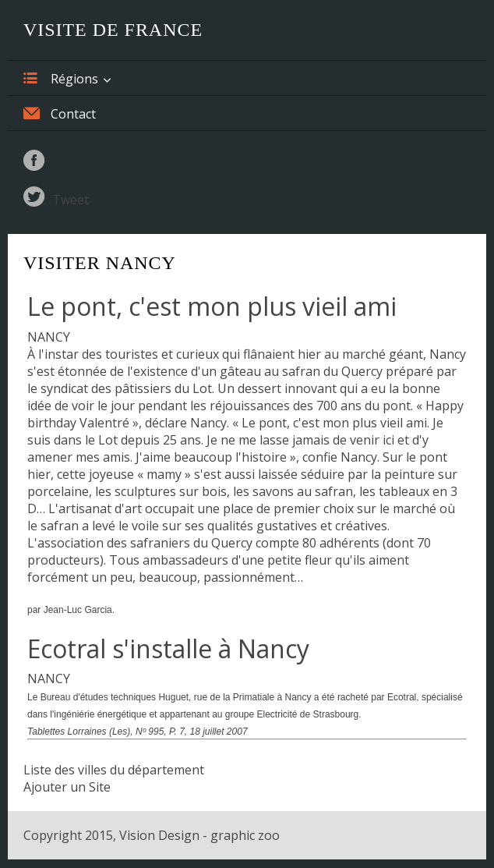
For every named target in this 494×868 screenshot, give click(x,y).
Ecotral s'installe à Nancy (168, 648)
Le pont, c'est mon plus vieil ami (212, 306)
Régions (61, 78)
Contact (60, 113)
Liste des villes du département (114, 770)
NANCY (49, 337)
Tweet (71, 200)
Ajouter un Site (67, 787)
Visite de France (113, 30)
